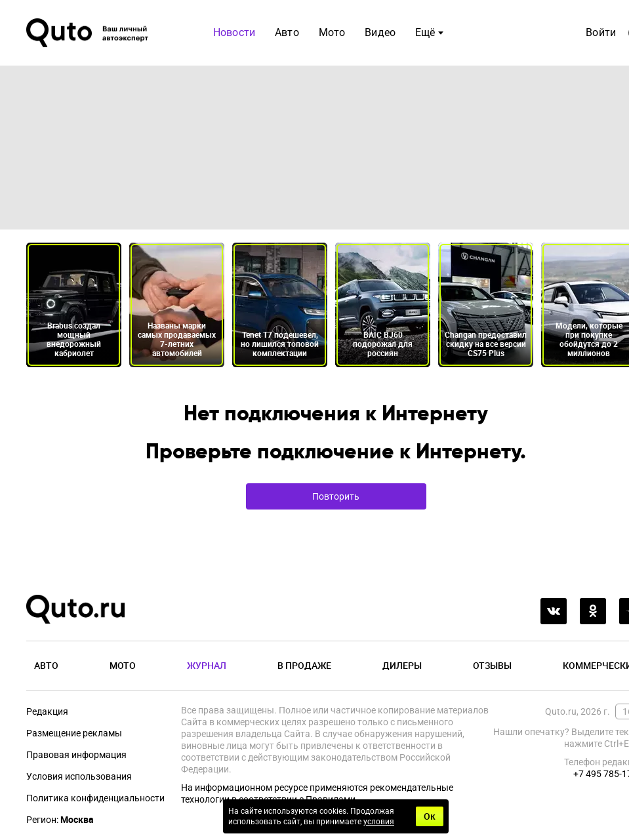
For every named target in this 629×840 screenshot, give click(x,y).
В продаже (304, 665)
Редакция (47, 711)
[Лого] (89, 33)
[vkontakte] (554, 611)
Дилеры (402, 665)
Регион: (60, 820)
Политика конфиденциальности (95, 798)
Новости (234, 32)
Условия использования (79, 776)
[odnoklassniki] (593, 611)
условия (379, 822)
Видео (380, 32)
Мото (332, 32)
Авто (287, 32)
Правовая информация (76, 755)
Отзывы (492, 665)
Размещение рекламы (74, 733)
